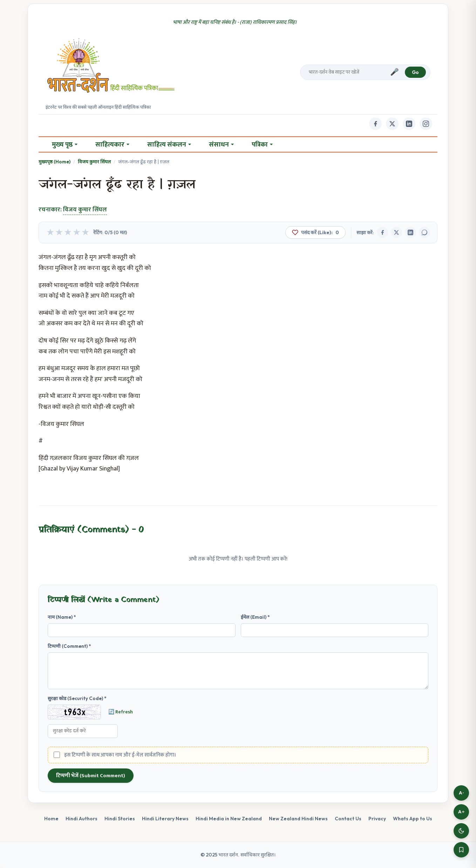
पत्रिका (262, 144)
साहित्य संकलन (169, 144)
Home (51, 819)
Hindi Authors (81, 819)
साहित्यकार (112, 144)
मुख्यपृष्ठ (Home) (55, 162)
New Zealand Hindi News (298, 819)
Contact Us (348, 819)
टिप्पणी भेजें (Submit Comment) (91, 776)
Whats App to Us (413, 819)
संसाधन (221, 144)
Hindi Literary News (165, 819)
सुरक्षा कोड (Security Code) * (77, 698)
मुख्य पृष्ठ (65, 144)
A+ (461, 812)
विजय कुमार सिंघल (94, 162)
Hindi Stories (120, 819)
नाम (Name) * (62, 617)
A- (461, 793)
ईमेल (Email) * (255, 617)
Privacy (377, 819)
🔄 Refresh (121, 712)
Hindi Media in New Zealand (229, 819)
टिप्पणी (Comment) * (69, 646)
